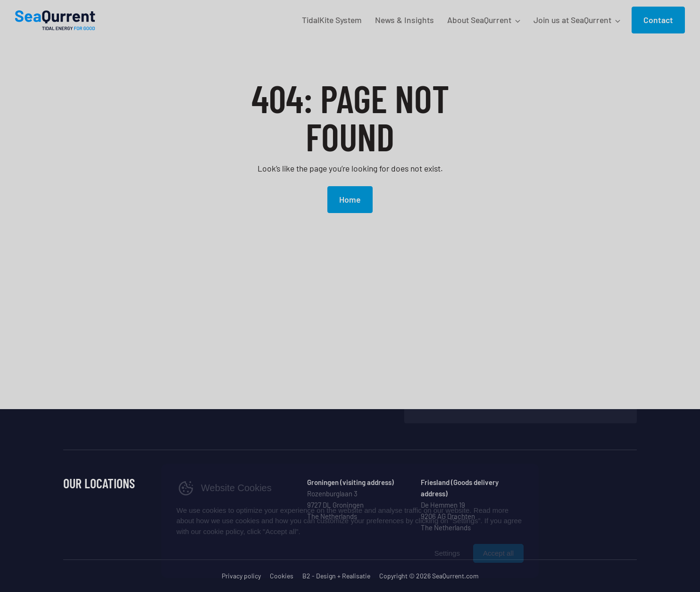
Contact (658, 20)
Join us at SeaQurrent (572, 20)
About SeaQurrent (479, 20)
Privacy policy (241, 576)
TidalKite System (332, 20)
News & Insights (404, 20)
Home (350, 199)
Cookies (282, 576)
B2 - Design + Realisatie (336, 576)
